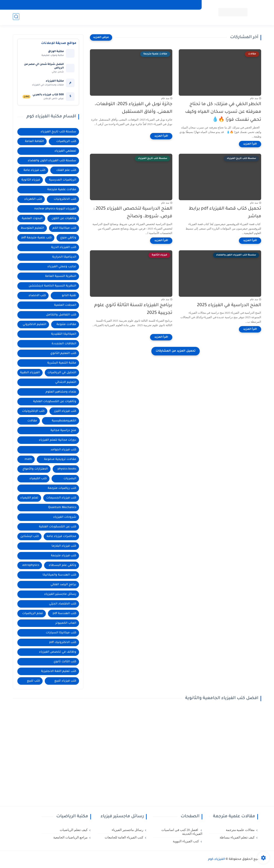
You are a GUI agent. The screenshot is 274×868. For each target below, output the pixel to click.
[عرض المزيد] (101, 37)
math (28, 459)
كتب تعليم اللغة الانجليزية (59, 671)
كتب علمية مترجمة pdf (36, 238)
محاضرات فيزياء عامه (61, 536)
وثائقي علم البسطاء (63, 565)
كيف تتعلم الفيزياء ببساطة (237, 837)
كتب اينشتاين (30, 536)
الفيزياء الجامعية (184, 17)
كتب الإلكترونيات (33, 411)
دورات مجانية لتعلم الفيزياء (58, 440)
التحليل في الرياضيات (62, 373)
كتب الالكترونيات (65, 199)
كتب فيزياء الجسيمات (61, 498)
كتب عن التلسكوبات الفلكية (58, 527)
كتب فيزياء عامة (34, 170)
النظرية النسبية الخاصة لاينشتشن (52, 286)
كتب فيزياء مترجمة (64, 556)
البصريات (70, 479)
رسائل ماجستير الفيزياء (60, 594)
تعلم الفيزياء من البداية (183, 5)
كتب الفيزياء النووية (186, 841)
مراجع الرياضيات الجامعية (70, 837)
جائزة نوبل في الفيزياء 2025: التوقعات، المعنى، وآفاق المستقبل (134, 108)
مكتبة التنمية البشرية (62, 363)
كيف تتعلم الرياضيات (74, 830)
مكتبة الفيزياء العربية (150, 5)
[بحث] (16, 17)
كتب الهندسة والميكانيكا (59, 575)
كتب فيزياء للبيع (65, 681)
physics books (67, 469)
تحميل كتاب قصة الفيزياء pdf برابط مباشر (225, 213)
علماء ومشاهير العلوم (61, 392)
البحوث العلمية (99, 17)
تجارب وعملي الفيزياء (62, 267)
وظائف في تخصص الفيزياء (58, 652)
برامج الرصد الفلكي (63, 585)
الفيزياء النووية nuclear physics (55, 209)
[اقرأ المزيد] (250, 144)
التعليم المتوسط (32, 228)
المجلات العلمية (65, 305)
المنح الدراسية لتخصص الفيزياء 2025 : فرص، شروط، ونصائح (133, 213)
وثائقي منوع (68, 238)
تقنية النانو (69, 296)
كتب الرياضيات (66, 141)
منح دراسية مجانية (128, 17)
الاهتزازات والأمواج (35, 469)
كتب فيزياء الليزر (65, 411)
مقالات (32, 421)
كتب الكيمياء (38, 479)
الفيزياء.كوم (217, 859)
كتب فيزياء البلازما (64, 546)
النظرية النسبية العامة (61, 276)
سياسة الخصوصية (52, 5)
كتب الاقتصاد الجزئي (63, 604)
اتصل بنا (75, 5)
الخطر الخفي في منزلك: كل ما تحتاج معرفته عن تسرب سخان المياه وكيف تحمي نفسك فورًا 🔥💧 (223, 112)
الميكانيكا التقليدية (64, 334)
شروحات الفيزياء (65, 517)
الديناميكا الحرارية (64, 257)
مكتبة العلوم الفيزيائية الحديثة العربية (109, 5)
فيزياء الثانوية (31, 180)
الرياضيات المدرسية (63, 180)
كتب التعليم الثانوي (63, 353)
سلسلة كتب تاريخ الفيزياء (58, 132)
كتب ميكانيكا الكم (64, 228)
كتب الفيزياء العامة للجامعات (124, 837)
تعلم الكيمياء (29, 498)
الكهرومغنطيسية (64, 421)
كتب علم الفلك (157, 17)
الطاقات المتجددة (64, 344)
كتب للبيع (33, 681)
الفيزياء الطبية (30, 373)
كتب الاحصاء (37, 296)
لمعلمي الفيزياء (65, 151)
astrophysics (31, 565)
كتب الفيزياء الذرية (64, 247)
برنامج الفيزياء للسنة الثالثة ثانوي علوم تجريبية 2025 (133, 309)
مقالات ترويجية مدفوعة (60, 459)
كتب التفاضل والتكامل (61, 315)
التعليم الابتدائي (66, 382)
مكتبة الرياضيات (72, 17)
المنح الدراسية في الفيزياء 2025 (229, 305)
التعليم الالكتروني (34, 324)
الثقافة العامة (34, 141)
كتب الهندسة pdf (64, 614)
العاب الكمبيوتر (66, 623)
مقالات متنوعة (66, 324)
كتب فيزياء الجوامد (63, 450)
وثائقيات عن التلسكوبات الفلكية (55, 402)
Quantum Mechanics (62, 508)
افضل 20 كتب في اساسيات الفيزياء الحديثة (182, 832)
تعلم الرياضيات (33, 614)
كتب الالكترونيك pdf (63, 642)
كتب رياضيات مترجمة (62, 488)
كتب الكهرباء (33, 199)
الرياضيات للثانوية (43, 17)
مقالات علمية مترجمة (62, 190)
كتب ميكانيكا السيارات (61, 633)
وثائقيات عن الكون (64, 218)
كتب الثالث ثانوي (65, 662)
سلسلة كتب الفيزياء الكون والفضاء (52, 161)
